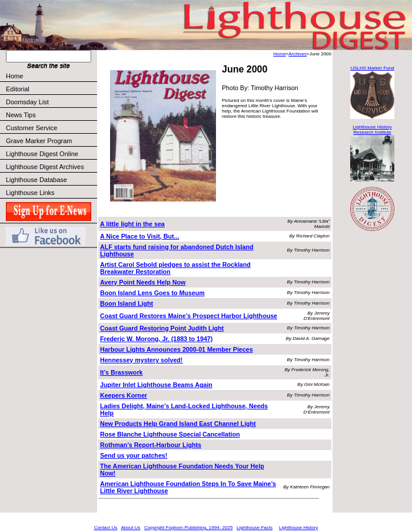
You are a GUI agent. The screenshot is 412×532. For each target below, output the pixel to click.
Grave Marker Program (39, 141)
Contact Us (106, 528)
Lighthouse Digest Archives (45, 167)
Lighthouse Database (36, 180)
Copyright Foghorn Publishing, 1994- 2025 (188, 528)
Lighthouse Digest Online (42, 154)
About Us (130, 528)
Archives (298, 54)
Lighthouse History (298, 528)
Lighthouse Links (30, 193)
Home (14, 76)
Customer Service (51, 128)
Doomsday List (27, 102)
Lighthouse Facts (255, 528)
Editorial (51, 89)
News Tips (21, 115)
